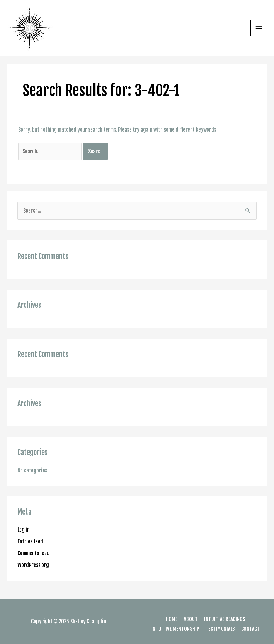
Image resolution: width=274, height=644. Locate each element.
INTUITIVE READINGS (225, 619)
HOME (172, 619)
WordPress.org (33, 565)
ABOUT (191, 619)
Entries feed (30, 541)
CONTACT (250, 629)
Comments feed (34, 553)
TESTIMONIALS (220, 629)
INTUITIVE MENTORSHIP (175, 629)
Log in (24, 530)
